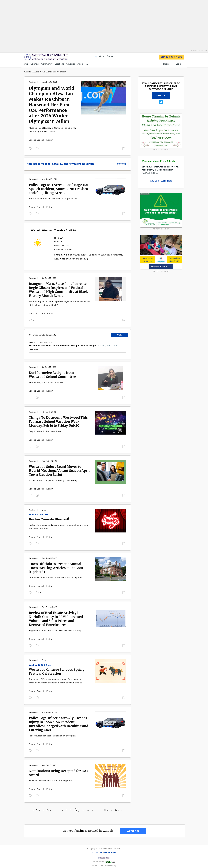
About (80, 64)
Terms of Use (98, 866)
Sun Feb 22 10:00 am (40, 665)
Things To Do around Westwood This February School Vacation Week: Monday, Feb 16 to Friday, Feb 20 (58, 422)
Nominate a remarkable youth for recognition (51, 781)
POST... (120, 335)
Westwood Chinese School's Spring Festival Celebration (57, 671)
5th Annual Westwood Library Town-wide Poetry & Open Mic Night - (73, 346)
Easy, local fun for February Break (45, 431)
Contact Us (97, 853)
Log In (179, 64)
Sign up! (161, 96)
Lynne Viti (34, 314)
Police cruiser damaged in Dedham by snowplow (52, 736)
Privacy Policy (110, 866)
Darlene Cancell (37, 140)
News (25, 64)
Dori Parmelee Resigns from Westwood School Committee (52, 375)
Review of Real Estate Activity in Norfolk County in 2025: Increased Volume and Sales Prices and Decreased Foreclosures (56, 619)
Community (47, 64)
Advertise (71, 64)
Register (167, 64)
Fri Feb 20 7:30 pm (38, 515)
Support (122, 164)
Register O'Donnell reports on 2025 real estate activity (55, 631)
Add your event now (161, 181)
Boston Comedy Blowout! (49, 519)
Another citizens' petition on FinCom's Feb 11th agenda (55, 578)
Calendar (35, 64)
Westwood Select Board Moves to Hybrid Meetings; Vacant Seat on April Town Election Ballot (59, 471)
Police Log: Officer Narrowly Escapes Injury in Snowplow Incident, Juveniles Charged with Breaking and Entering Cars (58, 724)
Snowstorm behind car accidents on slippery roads (53, 199)
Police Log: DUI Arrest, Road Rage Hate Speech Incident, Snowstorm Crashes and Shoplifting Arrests (60, 189)
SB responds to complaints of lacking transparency (53, 480)
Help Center (110, 853)
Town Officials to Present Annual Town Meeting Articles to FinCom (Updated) (56, 568)
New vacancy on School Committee (46, 383)
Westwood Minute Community (42, 335)
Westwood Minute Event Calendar (159, 161)
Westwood (33, 82)
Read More (33, 349)
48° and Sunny (103, 56)
